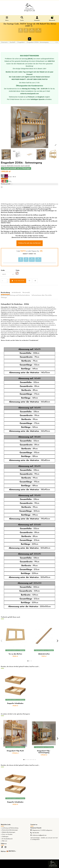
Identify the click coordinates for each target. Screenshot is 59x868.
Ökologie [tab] (4, 298)
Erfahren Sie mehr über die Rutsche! (30, 243)
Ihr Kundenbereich (7, 839)
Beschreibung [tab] (5, 293)
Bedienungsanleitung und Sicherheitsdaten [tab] (15, 295)
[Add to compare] (35, 281)
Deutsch (11, 851)
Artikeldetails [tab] (16, 293)
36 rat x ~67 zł (8, 177)
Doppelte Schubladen (15, 703)
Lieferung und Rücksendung (10, 828)
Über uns (5, 841)
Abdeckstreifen (44, 654)
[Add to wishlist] (29, 281)
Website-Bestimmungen (9, 832)
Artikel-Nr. (4, 166)
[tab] (26, 293)
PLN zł (4, 852)
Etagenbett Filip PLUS (15, 751)
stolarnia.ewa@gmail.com (39, 835)
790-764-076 (36, 833)
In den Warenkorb (18, 281)
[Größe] (8, 274)
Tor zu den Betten (15, 654)
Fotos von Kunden (7, 834)
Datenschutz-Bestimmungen (10, 830)
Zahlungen (5, 837)
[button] (28, 661)
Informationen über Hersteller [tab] (42, 295)
